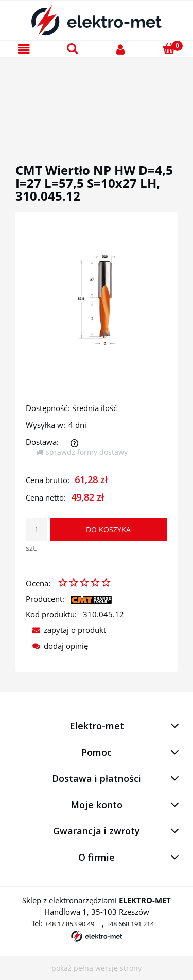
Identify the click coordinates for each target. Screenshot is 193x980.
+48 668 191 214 (130, 924)
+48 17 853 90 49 (69, 924)
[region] (97, 98)
